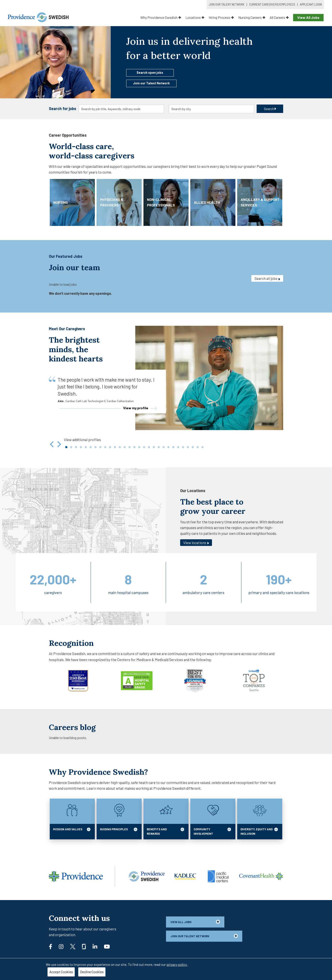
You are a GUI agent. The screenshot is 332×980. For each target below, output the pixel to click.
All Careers (279, 17)
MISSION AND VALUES (72, 831)
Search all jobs (267, 278)
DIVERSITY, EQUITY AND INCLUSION (259, 831)
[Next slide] (59, 444)
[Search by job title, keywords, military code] (121, 109)
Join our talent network (204, 936)
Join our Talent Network (151, 83)
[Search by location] (212, 109)
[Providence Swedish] (38, 17)
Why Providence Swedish (161, 17)
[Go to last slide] (52, 444)
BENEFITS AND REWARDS (165, 831)
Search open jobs (150, 72)
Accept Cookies (61, 972)
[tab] (66, 447)
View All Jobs (308, 17)
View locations (196, 543)
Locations (195, 17)
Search (270, 109)
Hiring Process (221, 17)
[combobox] (121, 109)
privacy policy (177, 964)
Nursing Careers (252, 17)
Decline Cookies (92, 972)
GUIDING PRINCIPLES (119, 831)
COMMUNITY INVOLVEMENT (212, 831)
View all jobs (195, 922)
